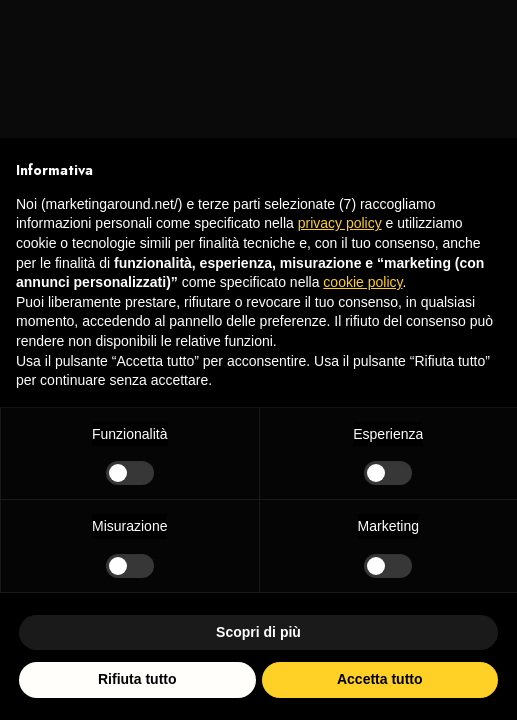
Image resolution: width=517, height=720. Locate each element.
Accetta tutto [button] (380, 679)
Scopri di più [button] (258, 632)
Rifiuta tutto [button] (137, 679)
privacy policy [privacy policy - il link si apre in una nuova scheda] (340, 223)
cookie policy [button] (362, 282)
